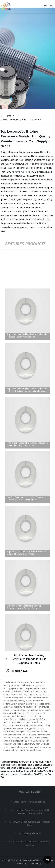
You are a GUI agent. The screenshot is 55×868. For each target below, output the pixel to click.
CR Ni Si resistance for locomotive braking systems (30, 843)
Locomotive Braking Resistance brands (21, 120)
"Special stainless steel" (12, 762)
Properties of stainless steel (20, 768)
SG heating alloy (39, 765)
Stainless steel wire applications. (30, 802)
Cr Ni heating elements (30, 833)
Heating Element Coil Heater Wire (32, 771)
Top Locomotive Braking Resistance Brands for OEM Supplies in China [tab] (26, 659)
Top (47, 860)
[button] (45, 7)
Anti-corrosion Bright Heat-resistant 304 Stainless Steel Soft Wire (30, 812)
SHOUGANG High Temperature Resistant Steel (30, 823)
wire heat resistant (34, 762)
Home (8, 116)
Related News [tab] (17, 671)
